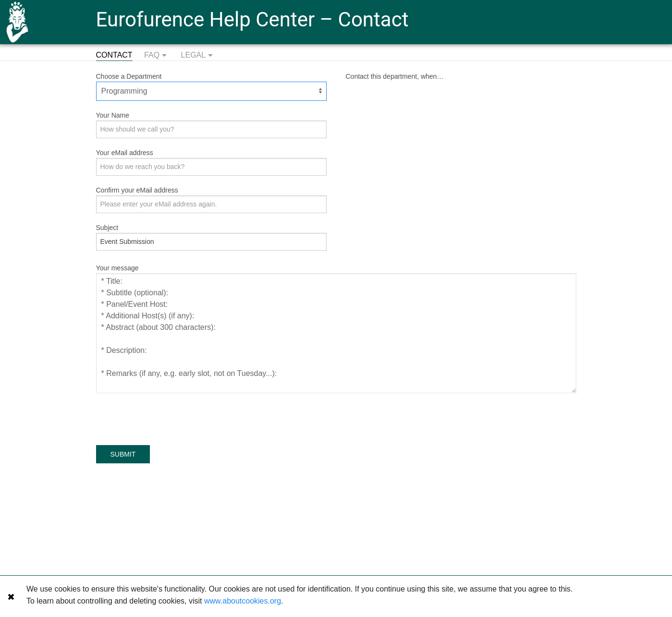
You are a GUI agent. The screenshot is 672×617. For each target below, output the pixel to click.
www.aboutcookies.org (243, 601)
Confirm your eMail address (137, 190)
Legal (198, 56)
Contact (114, 55)
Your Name (113, 115)
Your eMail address (125, 153)
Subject (107, 228)
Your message (117, 268)
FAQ (157, 56)
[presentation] (169, 417)
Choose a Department (129, 76)
